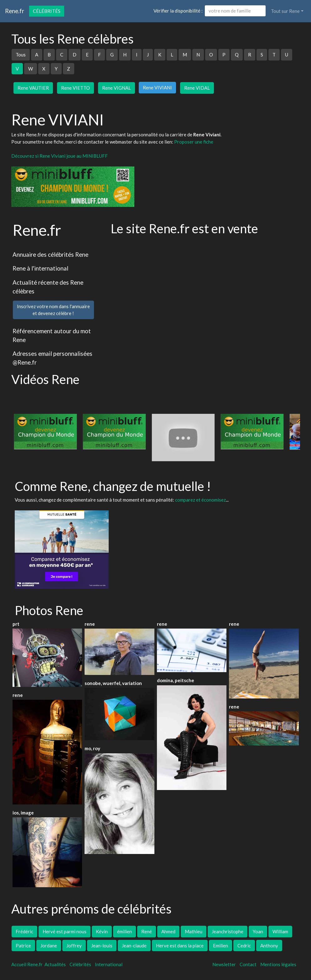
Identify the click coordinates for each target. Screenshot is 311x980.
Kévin (102, 931)
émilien (124, 931)
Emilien (220, 946)
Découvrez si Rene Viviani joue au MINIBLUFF (60, 156)
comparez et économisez (200, 500)
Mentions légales (278, 964)
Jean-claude (134, 946)
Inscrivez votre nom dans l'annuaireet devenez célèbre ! (53, 310)
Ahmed (168, 931)
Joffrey (74, 946)
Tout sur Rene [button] (285, 11)
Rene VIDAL (197, 88)
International (109, 964)
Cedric (244, 946)
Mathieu (194, 931)
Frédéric (24, 931)
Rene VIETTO (75, 88)
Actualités (55, 964)
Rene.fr (15, 11)
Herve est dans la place (180, 946)
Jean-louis (102, 946)
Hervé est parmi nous (65, 931)
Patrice (23, 946)
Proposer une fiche (194, 142)
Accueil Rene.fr (27, 964)
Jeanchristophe (228, 931)
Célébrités (47, 11)
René (147, 931)
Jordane (49, 946)
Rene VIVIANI (157, 87)
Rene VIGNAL (117, 88)
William (280, 931)
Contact (248, 964)
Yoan (258, 931)
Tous (21, 55)
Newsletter (224, 964)
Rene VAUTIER (33, 88)
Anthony (269, 946)
